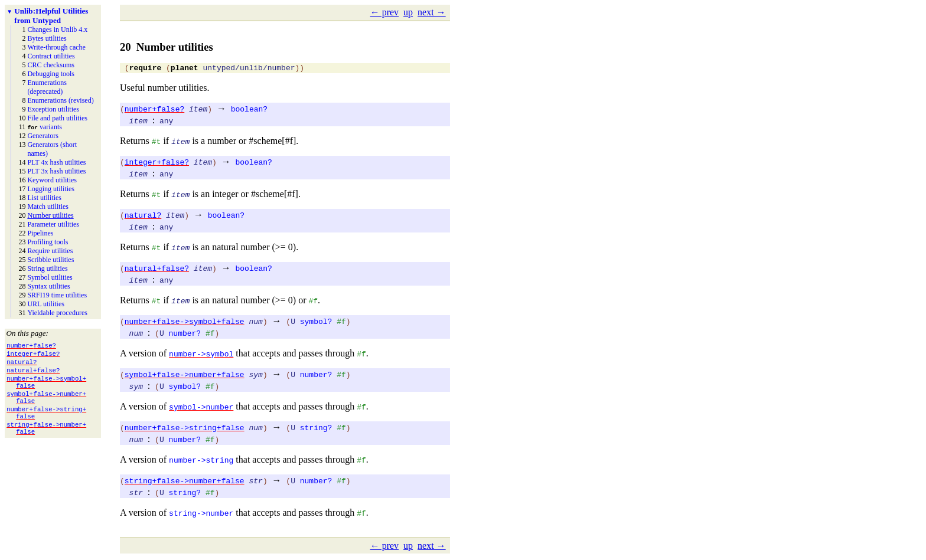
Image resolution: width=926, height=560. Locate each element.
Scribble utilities (50, 260)
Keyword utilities (52, 180)
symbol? (316, 323)
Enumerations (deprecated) (47, 87)
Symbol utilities (50, 277)
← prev (384, 12)
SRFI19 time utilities (57, 295)
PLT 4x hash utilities (56, 162)
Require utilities (50, 251)
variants (45, 127)
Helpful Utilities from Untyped (51, 16)
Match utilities (48, 207)
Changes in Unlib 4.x (57, 30)
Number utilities (50, 215)
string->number (201, 515)
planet (185, 69)
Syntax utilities (48, 286)
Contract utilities (51, 56)
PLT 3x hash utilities (56, 171)
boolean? (249, 110)
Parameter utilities (53, 224)
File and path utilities (57, 118)
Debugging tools (51, 74)
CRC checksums (51, 65)
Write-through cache (56, 47)
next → (432, 12)
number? (185, 335)
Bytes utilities (47, 38)
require (146, 69)
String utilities (47, 268)
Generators (43, 136)
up (408, 12)
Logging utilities (51, 189)
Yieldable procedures (57, 313)
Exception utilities (53, 109)
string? (316, 429)
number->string (201, 461)
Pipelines (40, 233)
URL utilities (46, 304)
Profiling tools (48, 242)
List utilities (44, 198)
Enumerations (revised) (60, 100)
